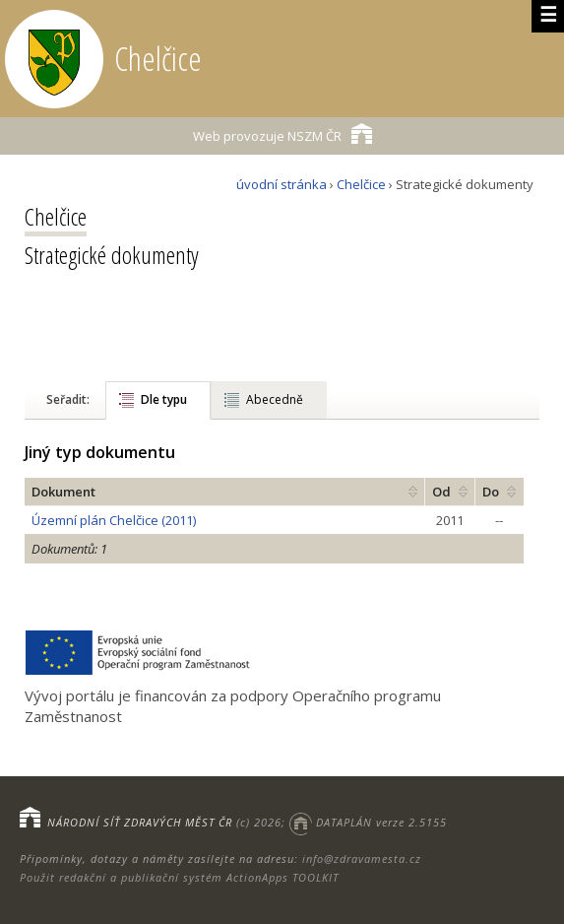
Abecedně (275, 399)
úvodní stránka (282, 184)
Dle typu (164, 399)
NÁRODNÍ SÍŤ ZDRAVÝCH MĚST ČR (140, 822)
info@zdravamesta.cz (362, 858)
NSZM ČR (282, 133)
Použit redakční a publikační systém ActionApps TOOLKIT (179, 877)
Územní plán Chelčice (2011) (114, 520)
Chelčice (361, 184)
